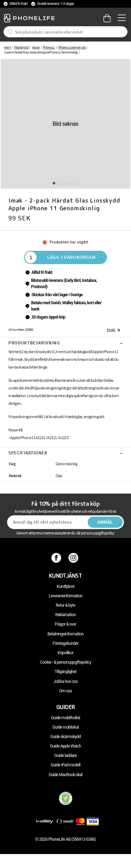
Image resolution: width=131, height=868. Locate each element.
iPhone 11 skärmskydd (72, 47)
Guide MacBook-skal (65, 775)
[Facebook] (57, 557)
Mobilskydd (21, 47)
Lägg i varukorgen (71, 257)
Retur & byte (66, 605)
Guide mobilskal (65, 727)
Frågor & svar (65, 624)
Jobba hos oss (65, 681)
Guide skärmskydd (65, 737)
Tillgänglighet (65, 672)
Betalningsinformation (66, 634)
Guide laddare (65, 756)
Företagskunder (66, 643)
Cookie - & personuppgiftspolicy (65, 662)
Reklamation (65, 615)
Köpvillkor (65, 653)
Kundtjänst (65, 586)
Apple (36, 47)
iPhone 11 (49, 47)
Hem (7, 47)
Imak (114, 330)
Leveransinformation (65, 596)
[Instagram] (74, 557)
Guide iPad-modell (65, 765)
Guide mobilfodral (65, 718)
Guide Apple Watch (65, 746)
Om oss (65, 691)
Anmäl (105, 522)
